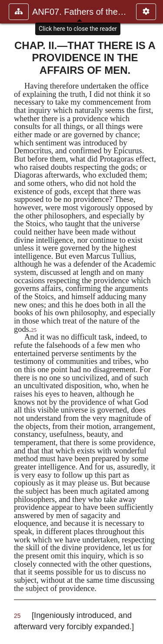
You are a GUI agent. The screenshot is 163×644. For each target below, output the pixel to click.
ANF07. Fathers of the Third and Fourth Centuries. (80, 12)
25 (34, 330)
